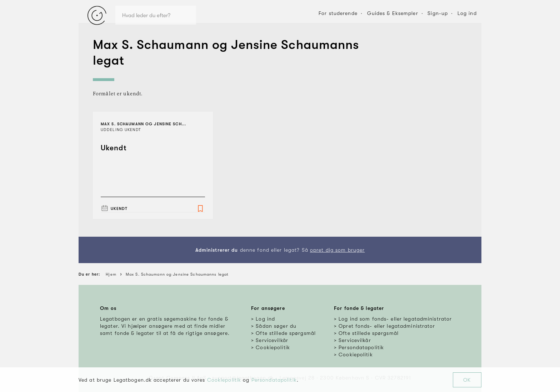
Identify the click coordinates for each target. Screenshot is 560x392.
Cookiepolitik (224, 380)
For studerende (338, 13)
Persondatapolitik (274, 380)
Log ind (467, 13)
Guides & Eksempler (393, 13)
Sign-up (438, 13)
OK (467, 380)
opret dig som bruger (337, 250)
